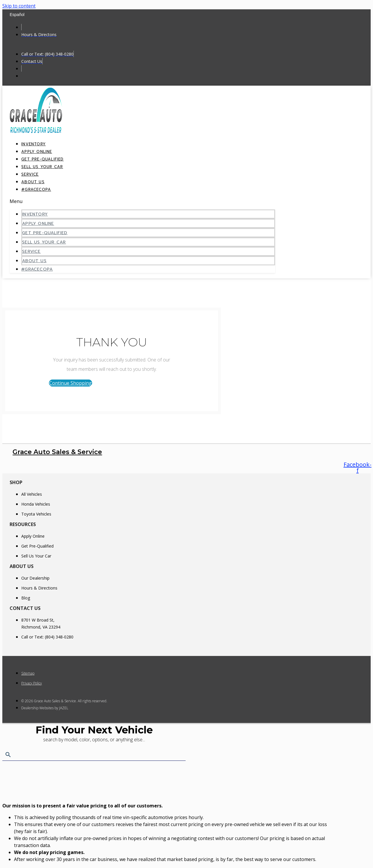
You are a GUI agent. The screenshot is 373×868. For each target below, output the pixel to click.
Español (17, 15)
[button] (142, 201)
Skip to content (19, 6)
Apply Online (38, 224)
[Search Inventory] (94, 755)
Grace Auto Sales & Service (57, 452)
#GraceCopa (36, 189)
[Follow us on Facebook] (358, 467)
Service (31, 252)
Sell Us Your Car (42, 167)
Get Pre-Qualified (45, 233)
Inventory (35, 214)
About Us (34, 261)
